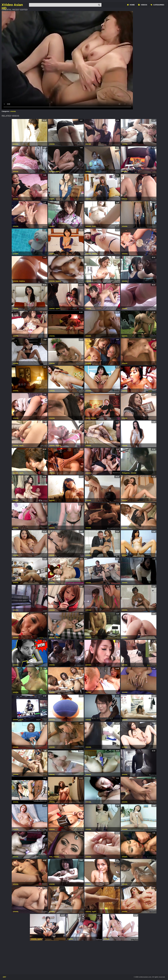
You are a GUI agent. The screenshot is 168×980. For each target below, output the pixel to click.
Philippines (126, 473)
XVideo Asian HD (12, 5)
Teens (88, 418)
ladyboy (95, 254)
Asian (94, 226)
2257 (4, 977)
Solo (51, 857)
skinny (58, 637)
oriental (13, 111)
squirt (58, 171)
